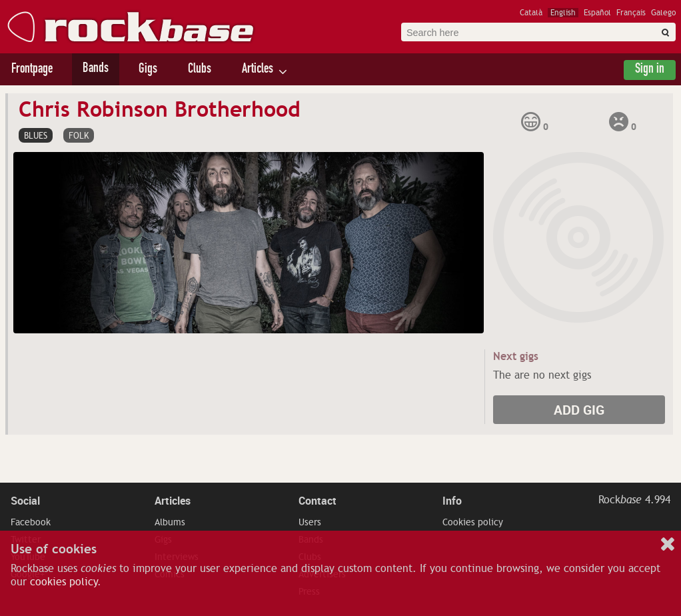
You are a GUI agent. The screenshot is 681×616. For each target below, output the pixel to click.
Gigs (148, 70)
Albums (170, 522)
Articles (258, 70)
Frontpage (32, 70)
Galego (663, 13)
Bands (96, 69)
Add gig (579, 410)
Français (631, 13)
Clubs (200, 70)
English (563, 13)
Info (452, 501)
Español (597, 13)
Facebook (31, 522)
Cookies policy (473, 522)
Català (531, 13)
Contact (318, 501)
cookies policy (64, 582)
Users (310, 522)
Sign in (650, 70)
